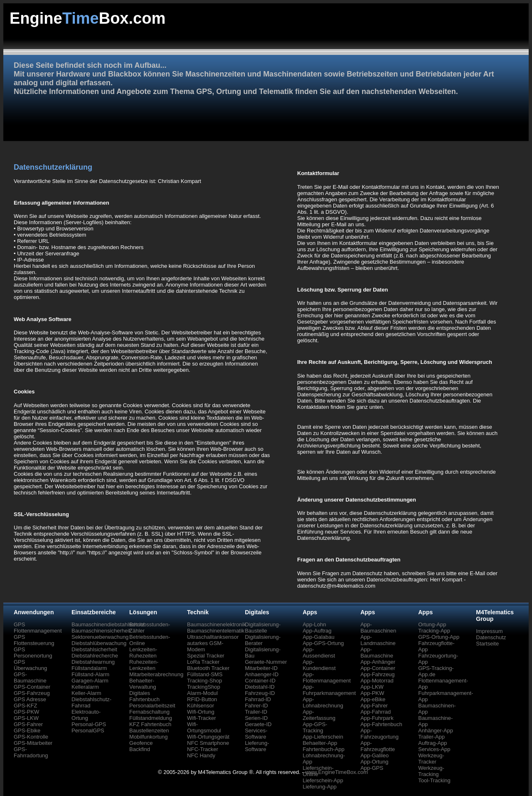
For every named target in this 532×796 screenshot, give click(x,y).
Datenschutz (491, 637)
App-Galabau (319, 637)
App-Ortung (374, 762)
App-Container (378, 668)
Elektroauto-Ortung (86, 715)
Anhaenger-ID (262, 674)
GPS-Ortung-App (439, 637)
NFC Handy (201, 755)
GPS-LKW (26, 718)
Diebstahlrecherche (95, 656)
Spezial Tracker (206, 656)
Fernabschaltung (149, 712)
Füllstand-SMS (205, 674)
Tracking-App (434, 631)
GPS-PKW (26, 712)
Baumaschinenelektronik (217, 624)
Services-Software (256, 734)
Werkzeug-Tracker (431, 759)
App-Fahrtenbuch (381, 724)
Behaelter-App (320, 743)
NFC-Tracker (203, 749)
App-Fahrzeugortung (379, 734)
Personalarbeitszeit (152, 706)
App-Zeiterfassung (319, 715)
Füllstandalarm (89, 668)
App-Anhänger (378, 662)
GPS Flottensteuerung (34, 640)
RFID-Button (202, 699)
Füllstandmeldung (151, 718)
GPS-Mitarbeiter (33, 743)
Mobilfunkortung (149, 737)
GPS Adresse (30, 699)
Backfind (140, 749)
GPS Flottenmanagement (38, 628)
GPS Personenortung (33, 653)
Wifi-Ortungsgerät (208, 737)
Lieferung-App (320, 787)
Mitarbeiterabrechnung (156, 674)
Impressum (489, 631)
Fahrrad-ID (258, 699)
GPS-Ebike (27, 730)
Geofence (141, 743)
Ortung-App (432, 624)
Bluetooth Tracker (208, 668)
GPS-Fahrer (28, 724)
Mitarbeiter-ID (261, 668)
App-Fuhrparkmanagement (329, 690)
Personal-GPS (89, 724)
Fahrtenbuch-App (323, 749)
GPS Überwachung (30, 665)
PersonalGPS (88, 730)
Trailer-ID (256, 712)
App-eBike (373, 699)
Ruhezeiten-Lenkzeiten (144, 665)
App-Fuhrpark (377, 718)
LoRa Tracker (203, 662)
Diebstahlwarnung (93, 662)
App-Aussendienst (319, 653)
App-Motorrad (377, 681)
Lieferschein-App (323, 780)
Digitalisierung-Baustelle (263, 628)
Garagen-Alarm (90, 681)
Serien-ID (256, 718)
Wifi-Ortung (201, 712)
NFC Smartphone (208, 743)
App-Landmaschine (378, 640)
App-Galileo (374, 755)
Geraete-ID (258, 724)
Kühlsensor (201, 706)
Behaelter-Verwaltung (143, 684)
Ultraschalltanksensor (213, 637)
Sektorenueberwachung (100, 637)
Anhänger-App (436, 730)
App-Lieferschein (323, 737)
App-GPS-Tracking (315, 727)
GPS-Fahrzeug (32, 693)
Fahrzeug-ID (260, 693)
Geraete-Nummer (266, 662)
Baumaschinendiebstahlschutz (108, 624)
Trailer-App (431, 737)
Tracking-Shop (204, 681)
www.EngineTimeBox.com (336, 772)
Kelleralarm (85, 687)
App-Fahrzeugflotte (378, 746)
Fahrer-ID (256, 706)
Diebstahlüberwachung (99, 643)
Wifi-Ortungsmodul (204, 727)
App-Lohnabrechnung (323, 702)
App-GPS (372, 768)
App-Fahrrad (376, 712)
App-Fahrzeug (377, 674)
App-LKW (372, 687)
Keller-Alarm (86, 693)
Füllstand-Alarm (90, 674)
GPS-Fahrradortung (31, 752)
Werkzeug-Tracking (431, 771)
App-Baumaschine (377, 653)
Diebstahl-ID (260, 687)
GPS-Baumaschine (30, 677)
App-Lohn (314, 624)
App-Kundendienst (319, 665)
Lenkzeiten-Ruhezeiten (143, 653)
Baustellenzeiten (149, 730)
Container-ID (260, 681)
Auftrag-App (432, 743)
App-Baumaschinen (378, 628)
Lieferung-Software (257, 746)
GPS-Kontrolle (31, 737)
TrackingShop (204, 687)
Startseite (487, 644)
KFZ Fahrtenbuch (150, 724)
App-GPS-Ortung (323, 643)
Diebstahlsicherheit (94, 649)
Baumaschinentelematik (216, 631)
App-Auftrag (317, 631)
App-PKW (372, 693)
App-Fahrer (374, 706)
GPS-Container (32, 687)
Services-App (434, 749)
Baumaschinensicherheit (101, 631)
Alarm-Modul (202, 693)
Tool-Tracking (434, 780)
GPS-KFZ (25, 706)
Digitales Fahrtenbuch (144, 696)
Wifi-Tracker (202, 718)
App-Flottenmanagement (327, 677)
